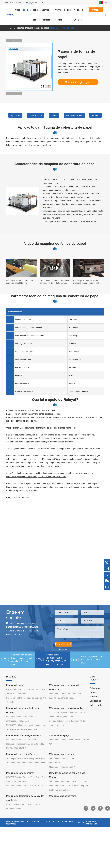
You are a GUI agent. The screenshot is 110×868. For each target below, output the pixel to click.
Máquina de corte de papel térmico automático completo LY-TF (21, 719)
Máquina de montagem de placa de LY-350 (68, 781)
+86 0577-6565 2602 (55, 664)
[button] (14, 40)
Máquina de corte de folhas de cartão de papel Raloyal (19, 282)
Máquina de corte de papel (37, 28)
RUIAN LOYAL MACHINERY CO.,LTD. (40, 821)
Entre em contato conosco (64, 645)
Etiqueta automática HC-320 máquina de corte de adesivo (67, 723)
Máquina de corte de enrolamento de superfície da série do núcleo (65, 696)
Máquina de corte (15, 685)
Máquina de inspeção (60, 735)
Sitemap (80, 823)
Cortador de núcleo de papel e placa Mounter (67, 775)
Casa (18, 10)
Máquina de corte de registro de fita (24, 735)
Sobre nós (35, 15)
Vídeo (54, 116)
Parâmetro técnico (74, 116)
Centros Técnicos (46, 15)
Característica (36, 116)
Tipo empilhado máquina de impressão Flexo (26, 758)
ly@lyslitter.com (34, 3)
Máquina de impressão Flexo (21, 754)
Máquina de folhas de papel (62, 28)
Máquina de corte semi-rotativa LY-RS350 (24, 786)
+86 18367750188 (54, 658)
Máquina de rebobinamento (63, 796)
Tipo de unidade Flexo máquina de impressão (26, 763)
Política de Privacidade (92, 823)
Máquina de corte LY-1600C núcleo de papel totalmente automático (69, 788)
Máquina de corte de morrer (20, 773)
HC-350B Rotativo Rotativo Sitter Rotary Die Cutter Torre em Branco (26, 779)
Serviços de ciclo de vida (63, 15)
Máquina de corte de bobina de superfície (64, 687)
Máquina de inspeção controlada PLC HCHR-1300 (69, 742)
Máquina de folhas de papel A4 (63, 767)
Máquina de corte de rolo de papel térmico (23, 710)
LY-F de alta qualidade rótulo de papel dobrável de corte (23, 807)
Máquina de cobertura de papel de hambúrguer (64, 761)
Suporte (95, 116)
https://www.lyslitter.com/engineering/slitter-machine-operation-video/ (36, 477)
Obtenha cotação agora (78, 82)
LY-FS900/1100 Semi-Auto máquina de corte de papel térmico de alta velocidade (26, 727)
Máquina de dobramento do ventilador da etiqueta (25, 798)
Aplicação (15, 116)
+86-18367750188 (12, 3)
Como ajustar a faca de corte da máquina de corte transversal (87, 282)
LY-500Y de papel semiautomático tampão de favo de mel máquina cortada (69, 715)
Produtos (26, 10)
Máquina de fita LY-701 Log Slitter (21, 740)
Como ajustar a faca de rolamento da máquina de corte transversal (55, 282)
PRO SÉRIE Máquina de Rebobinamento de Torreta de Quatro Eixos (26, 692)
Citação (96, 10)
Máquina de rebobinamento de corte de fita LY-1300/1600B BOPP (25, 746)
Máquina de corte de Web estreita (66, 708)
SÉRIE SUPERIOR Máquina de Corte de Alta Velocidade (26, 700)
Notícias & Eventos (79, 15)
